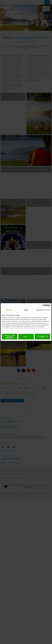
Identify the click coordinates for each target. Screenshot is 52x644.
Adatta (26, 337)
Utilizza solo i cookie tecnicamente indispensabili (10, 337)
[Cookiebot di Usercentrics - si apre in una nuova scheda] (44, 306)
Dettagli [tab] (26, 310)
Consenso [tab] (9, 310)
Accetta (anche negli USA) (42, 337)
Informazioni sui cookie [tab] (43, 310)
